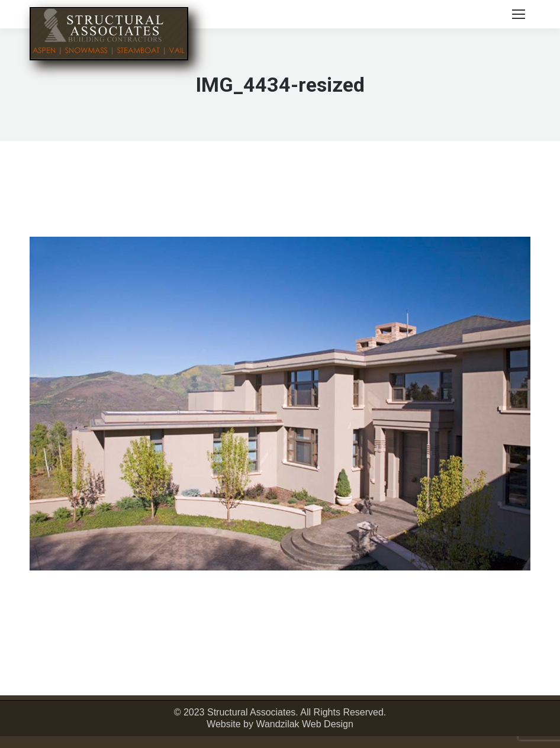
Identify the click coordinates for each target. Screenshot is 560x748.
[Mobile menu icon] (519, 14)
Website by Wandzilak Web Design (280, 724)
